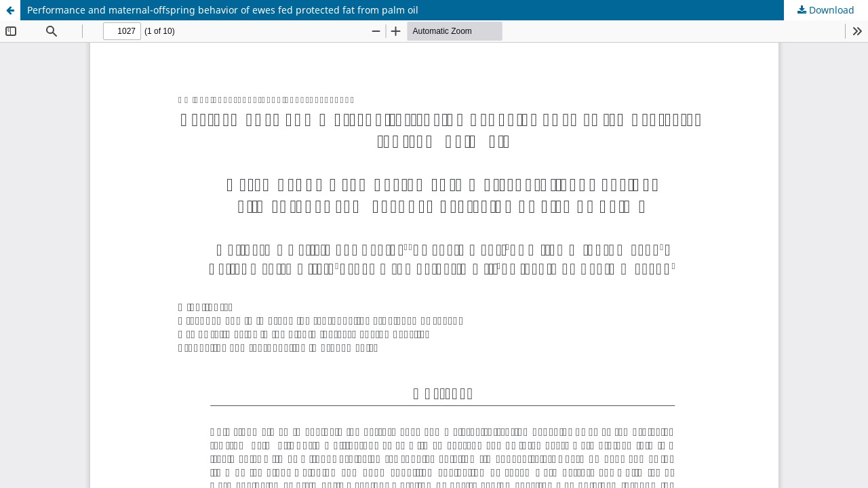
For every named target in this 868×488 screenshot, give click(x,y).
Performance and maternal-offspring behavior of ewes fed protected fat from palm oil (223, 10)
